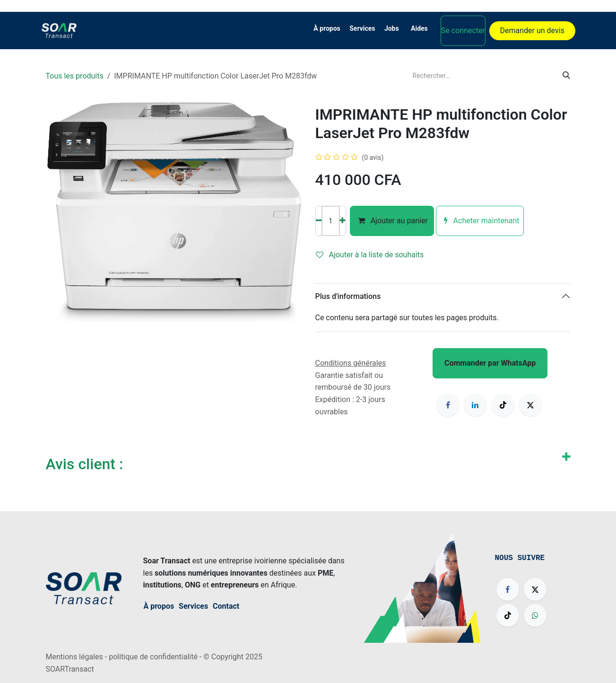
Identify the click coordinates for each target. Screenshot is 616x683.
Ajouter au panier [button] (392, 221)
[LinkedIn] (475, 405)
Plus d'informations (348, 296)
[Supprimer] (319, 221)
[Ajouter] (343, 221)
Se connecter (463, 31)
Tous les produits (75, 76)
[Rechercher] (566, 76)
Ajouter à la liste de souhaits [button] (370, 255)
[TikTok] (503, 405)
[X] (530, 405)
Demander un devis (532, 31)
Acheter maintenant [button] (480, 221)
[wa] (535, 615)
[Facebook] (448, 405)
